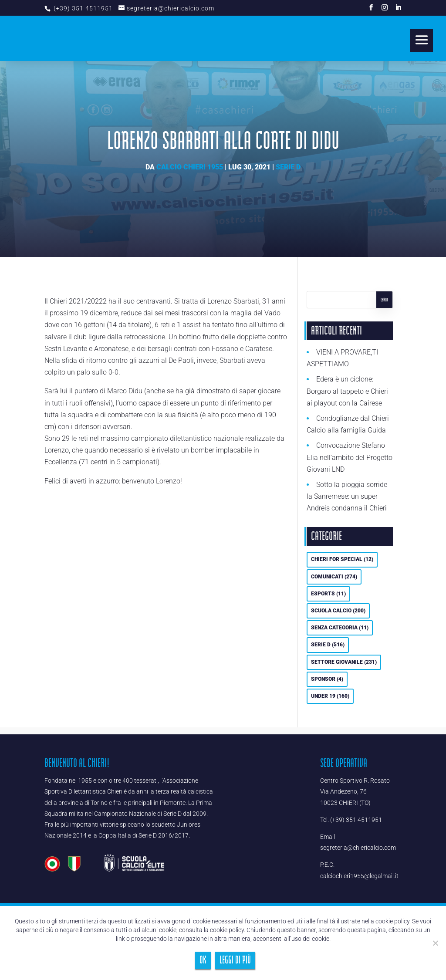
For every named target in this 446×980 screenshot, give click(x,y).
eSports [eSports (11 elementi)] (328, 594)
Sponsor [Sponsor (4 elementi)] (327, 679)
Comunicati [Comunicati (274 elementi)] (334, 577)
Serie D (288, 167)
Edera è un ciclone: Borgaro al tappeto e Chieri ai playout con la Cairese (347, 391)
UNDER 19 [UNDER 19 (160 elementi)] (330, 696)
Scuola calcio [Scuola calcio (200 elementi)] (338, 611)
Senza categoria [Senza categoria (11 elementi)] (340, 628)
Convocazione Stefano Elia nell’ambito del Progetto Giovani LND (350, 457)
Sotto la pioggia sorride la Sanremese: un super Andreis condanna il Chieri (347, 496)
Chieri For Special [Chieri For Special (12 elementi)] (342, 559)
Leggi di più (235, 960)
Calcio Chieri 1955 (190, 167)
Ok (203, 960)
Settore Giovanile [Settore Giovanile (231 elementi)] (344, 662)
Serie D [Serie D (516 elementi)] (328, 645)
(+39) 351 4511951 (82, 8)
